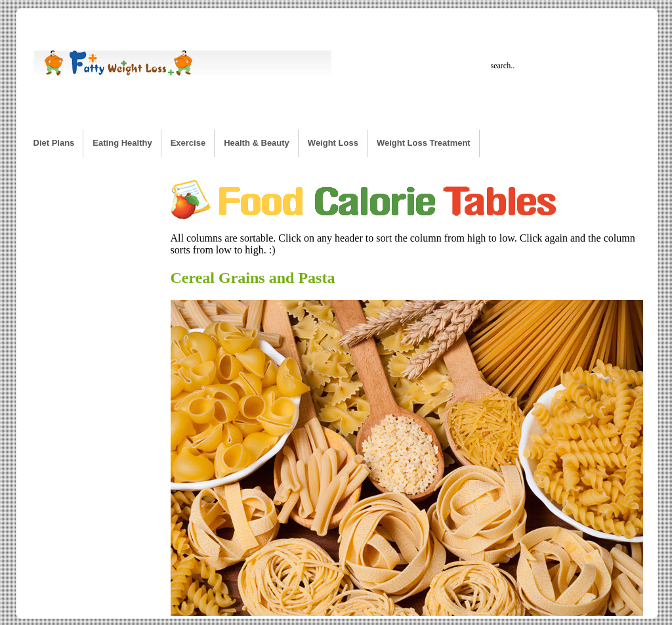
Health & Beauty (257, 143)
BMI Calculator (570, 22)
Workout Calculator (368, 22)
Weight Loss (333, 143)
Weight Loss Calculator (117, 22)
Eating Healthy (122, 143)
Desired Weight (287, 22)
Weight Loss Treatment (424, 143)
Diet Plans (54, 143)
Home (45, 22)
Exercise (188, 143)
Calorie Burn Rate (209, 22)
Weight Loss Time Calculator (473, 22)
